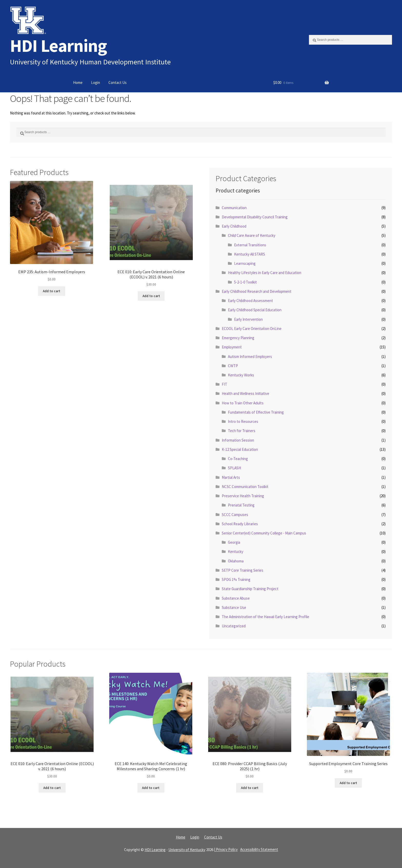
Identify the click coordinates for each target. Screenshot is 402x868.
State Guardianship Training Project (250, 589)
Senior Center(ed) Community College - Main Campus (264, 533)
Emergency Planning (238, 338)
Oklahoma (236, 561)
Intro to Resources (243, 421)
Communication (234, 208)
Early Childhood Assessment (250, 301)
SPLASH (234, 468)
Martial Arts (231, 477)
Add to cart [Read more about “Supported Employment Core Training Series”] (348, 783)
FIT (224, 384)
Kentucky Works (241, 375)
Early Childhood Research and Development (257, 291)
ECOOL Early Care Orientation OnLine (252, 329)
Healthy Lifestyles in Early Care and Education (265, 273)
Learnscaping (245, 263)
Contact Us (118, 82)
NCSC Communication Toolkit (245, 487)
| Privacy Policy (226, 850)
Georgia (234, 542)
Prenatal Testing (241, 505)
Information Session (238, 440)
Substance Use (234, 607)
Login (96, 82)
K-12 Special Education (240, 449)
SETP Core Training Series (243, 570)
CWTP (233, 366)
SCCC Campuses (235, 515)
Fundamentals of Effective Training (256, 412)
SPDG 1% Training (236, 579)
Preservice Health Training (243, 496)
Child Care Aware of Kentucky (252, 235)
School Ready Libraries (240, 524)
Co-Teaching (238, 459)
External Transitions (250, 245)
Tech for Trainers (242, 431)
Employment (232, 347)
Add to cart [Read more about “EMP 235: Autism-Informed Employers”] (52, 291)
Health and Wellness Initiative (245, 393)
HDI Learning (58, 46)
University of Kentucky (187, 850)
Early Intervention (248, 319)
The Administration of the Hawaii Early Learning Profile (265, 617)
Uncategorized (234, 626)
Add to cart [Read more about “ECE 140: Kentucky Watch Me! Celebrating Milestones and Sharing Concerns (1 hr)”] (151, 788)
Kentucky (236, 552)
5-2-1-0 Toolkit (245, 282)
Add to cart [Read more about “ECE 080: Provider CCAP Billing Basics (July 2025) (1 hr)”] (250, 788)
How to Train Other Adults (243, 403)
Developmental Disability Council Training (255, 217)
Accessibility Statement (259, 850)
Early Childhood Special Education (255, 310)
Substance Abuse (236, 598)
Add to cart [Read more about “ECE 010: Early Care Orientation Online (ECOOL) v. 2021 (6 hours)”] (151, 296)
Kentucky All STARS (250, 254)
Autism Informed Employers (250, 357)
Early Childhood (234, 226)
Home (78, 82)
